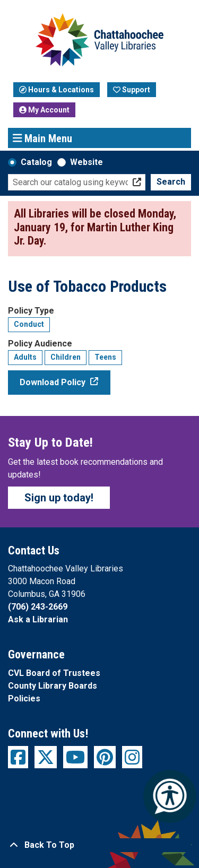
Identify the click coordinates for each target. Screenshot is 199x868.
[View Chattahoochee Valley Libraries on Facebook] (18, 757)
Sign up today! (59, 498)
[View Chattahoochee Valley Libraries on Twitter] (46, 757)
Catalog (36, 162)
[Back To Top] (99, 845)
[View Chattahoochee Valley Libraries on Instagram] (132, 757)
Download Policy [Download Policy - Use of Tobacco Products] (53, 382)
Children (66, 357)
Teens (105, 357)
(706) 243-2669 (38, 607)
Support (132, 90)
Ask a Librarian (38, 619)
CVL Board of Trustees (54, 673)
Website (86, 162)
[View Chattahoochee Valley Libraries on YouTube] (75, 757)
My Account (44, 110)
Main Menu (43, 138)
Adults (25, 357)
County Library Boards (53, 686)
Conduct (29, 324)
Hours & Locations (57, 90)
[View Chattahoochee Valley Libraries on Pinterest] (105, 757)
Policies (24, 698)
